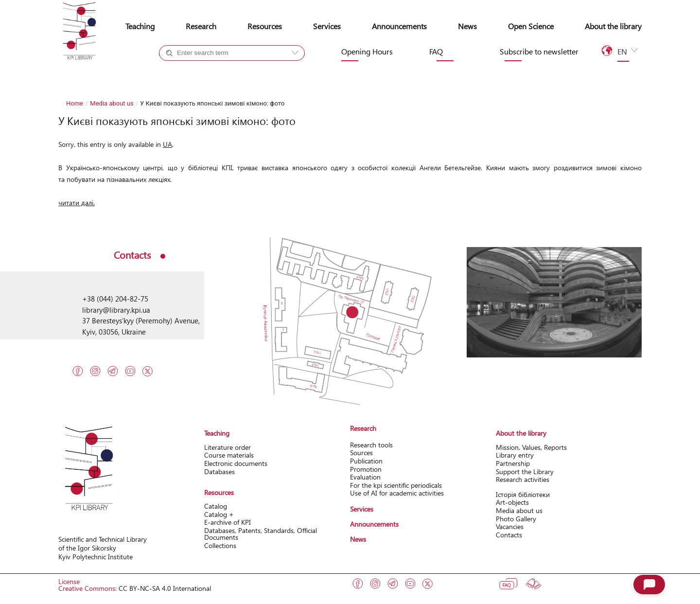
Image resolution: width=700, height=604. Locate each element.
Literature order (227, 447)
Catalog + (192, 71)
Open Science (531, 26)
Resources (265, 26)
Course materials (229, 455)
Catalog (216, 506)
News (467, 26)
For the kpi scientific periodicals (396, 485)
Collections (220, 545)
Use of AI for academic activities (397, 493)
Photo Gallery (516, 519)
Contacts (509, 535)
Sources (361, 453)
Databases (219, 471)
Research (201, 26)
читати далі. (77, 203)
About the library (613, 26)
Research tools (371, 445)
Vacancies (510, 526)
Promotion (366, 469)
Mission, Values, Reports (531, 447)
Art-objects (512, 502)
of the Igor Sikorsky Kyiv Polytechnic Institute (96, 552)
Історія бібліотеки (523, 494)
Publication (366, 461)
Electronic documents (236, 463)
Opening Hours (367, 52)
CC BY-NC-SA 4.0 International (165, 588)
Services (327, 26)
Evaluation (365, 477)
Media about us (112, 103)
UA (167, 144)
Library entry (515, 455)
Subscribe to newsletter (539, 52)
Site (250, 71)
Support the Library (525, 471)
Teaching (140, 26)
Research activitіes (523, 479)
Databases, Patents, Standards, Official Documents (261, 534)
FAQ (436, 52)
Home (75, 103)
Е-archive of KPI (227, 522)
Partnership (513, 463)
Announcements (399, 26)
